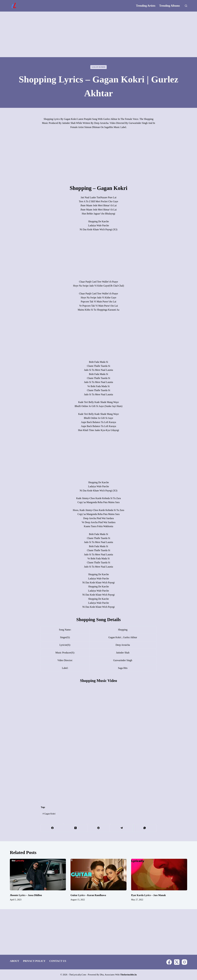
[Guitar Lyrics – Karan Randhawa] (98, 875)
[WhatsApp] (145, 828)
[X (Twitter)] (76, 828)
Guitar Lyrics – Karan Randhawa (88, 895)
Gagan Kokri (98, 67)
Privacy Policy (34, 961)
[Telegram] (122, 828)
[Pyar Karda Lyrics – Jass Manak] (159, 875)
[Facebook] (52, 828)
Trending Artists (146, 6)
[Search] (186, 6)
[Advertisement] (98, 34)
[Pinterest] (99, 828)
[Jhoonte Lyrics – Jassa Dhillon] (38, 875)
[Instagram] (184, 962)
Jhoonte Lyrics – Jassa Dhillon (26, 895)
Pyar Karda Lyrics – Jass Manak (148, 895)
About (14, 961)
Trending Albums (170, 6)
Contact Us (58, 961)
